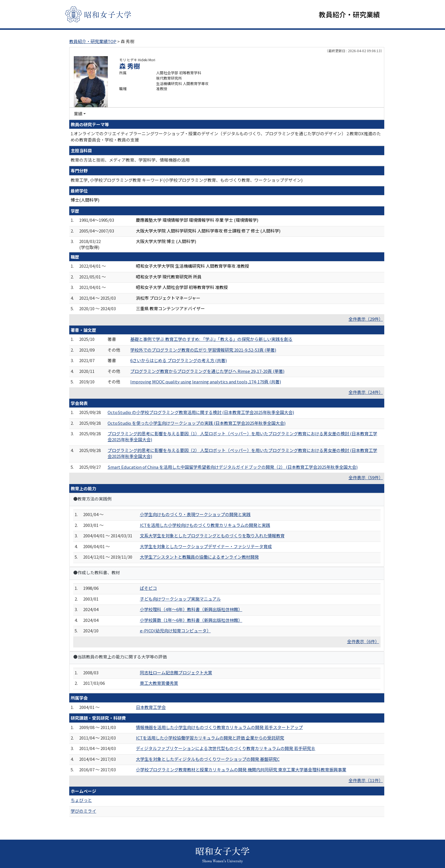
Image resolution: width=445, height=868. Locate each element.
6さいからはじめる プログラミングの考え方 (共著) (179, 360)
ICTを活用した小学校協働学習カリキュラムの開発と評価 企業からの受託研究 (210, 738)
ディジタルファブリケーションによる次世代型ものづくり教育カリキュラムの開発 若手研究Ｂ (226, 748)
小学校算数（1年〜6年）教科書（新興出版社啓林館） (191, 620)
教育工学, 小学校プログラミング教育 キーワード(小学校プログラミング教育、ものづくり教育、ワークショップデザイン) (187, 180)
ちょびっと (81, 800)
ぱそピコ (148, 588)
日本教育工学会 (151, 707)
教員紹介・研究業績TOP (93, 41)
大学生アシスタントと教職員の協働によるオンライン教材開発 (199, 557)
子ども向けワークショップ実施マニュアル (180, 599)
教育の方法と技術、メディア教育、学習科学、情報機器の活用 (130, 160)
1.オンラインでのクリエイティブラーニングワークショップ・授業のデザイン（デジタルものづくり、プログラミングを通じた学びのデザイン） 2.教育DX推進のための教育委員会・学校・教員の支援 (226, 136)
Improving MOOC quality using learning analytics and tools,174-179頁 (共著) (206, 382)
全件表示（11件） (366, 780)
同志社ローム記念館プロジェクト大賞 (176, 672)
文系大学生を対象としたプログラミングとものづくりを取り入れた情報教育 (212, 536)
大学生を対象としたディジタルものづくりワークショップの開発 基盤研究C (208, 759)
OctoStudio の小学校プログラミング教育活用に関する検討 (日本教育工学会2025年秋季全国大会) (201, 412)
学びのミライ (83, 811)
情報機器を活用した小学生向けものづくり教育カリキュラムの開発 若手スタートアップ (219, 727)
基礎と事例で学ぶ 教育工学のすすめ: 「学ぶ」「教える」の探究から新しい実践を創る (211, 339)
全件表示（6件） (363, 641)
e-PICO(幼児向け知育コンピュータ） (175, 631)
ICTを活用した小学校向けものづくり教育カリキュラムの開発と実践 (205, 525)
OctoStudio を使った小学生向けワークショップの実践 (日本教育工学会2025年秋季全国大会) (197, 423)
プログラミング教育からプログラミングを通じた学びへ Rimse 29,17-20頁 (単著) (207, 371)
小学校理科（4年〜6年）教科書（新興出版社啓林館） (191, 609)
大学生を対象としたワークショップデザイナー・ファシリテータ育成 (206, 546)
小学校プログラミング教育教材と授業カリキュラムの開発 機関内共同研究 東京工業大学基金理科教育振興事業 (241, 769)
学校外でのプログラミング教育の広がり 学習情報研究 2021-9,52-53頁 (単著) (203, 350)
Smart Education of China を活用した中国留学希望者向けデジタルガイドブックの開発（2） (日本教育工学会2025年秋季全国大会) (233, 467)
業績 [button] (78, 114)
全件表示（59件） (366, 477)
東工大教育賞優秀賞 (159, 683)
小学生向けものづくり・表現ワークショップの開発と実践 (195, 514)
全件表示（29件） (366, 319)
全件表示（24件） (366, 392)
